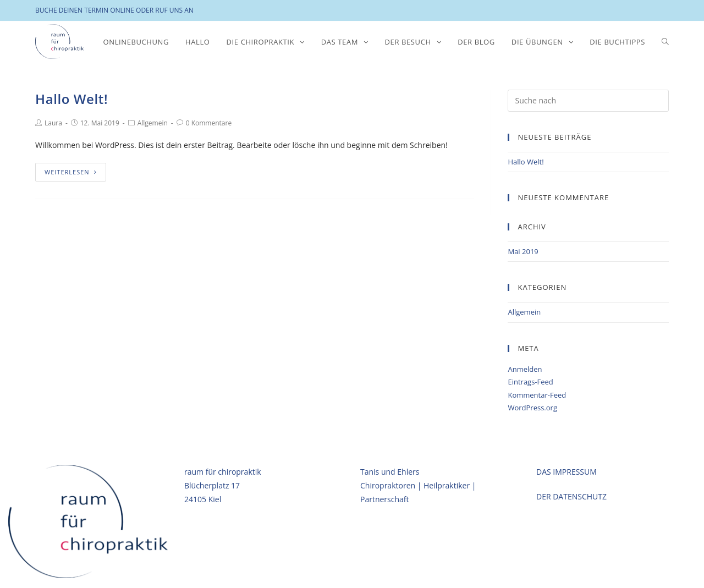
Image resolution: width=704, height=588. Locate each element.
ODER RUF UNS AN (165, 10)
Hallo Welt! (71, 99)
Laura (53, 123)
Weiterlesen (71, 172)
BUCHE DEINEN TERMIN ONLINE (85, 10)
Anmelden (525, 369)
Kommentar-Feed (537, 395)
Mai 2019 (523, 251)
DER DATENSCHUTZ (571, 496)
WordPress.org (532, 408)
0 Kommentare (209, 123)
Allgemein (153, 123)
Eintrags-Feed (530, 382)
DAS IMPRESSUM (566, 471)
